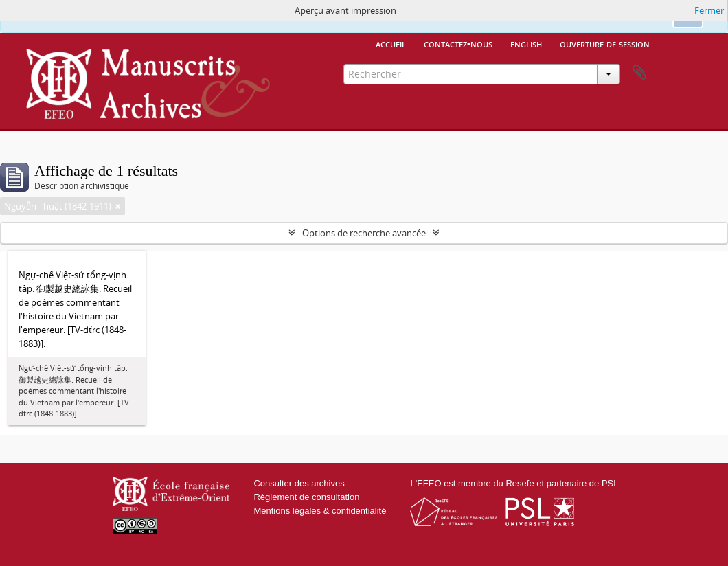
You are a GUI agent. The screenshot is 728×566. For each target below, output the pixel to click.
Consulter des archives (299, 483)
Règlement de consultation (306, 497)
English (526, 43)
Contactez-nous (458, 43)
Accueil (391, 43)
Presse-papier (639, 73)
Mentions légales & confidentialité (320, 511)
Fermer (709, 10)
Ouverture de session (605, 43)
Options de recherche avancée (364, 233)
